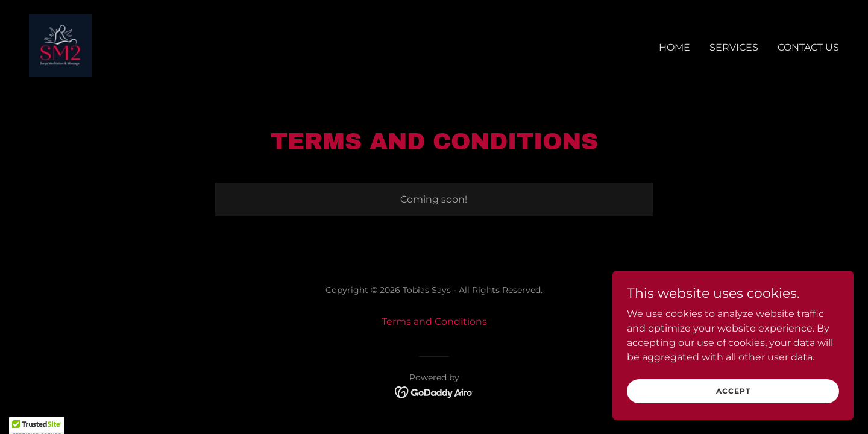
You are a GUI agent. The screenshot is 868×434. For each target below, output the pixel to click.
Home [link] (675, 47)
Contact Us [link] (808, 47)
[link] (60, 45)
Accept (733, 416)
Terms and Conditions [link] (434, 322)
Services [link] (734, 47)
